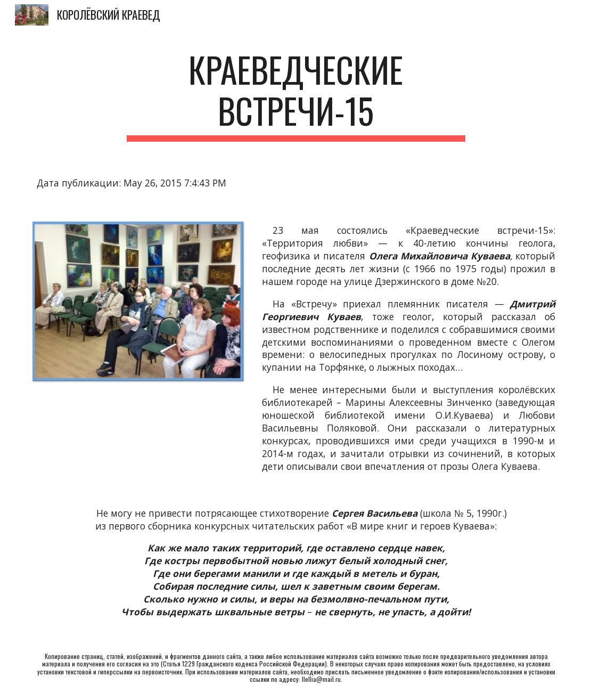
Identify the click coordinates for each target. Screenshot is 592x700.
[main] (296, 95)
